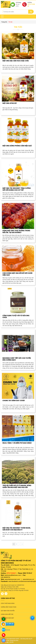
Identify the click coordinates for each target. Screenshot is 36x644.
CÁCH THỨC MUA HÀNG (8, 603)
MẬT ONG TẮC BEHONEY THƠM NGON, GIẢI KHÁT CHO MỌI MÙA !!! (17, 529)
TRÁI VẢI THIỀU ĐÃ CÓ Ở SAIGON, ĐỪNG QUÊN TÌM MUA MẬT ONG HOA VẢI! (17, 486)
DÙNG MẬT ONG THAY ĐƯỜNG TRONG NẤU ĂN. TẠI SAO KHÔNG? (16, 231)
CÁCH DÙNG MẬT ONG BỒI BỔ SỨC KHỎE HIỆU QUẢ (17, 274)
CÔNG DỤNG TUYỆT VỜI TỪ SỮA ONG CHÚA (16, 316)
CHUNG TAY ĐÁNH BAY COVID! (14, 400)
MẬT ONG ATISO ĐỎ (10, 103)
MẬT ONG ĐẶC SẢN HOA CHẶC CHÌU (16, 61)
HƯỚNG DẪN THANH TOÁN (9, 607)
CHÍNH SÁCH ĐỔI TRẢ (7, 614)
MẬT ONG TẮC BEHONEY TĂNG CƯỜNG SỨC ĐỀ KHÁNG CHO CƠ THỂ (17, 189)
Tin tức (10, 22)
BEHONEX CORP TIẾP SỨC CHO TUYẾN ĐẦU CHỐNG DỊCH (17, 359)
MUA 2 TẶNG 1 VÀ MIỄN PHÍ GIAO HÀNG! (17, 443)
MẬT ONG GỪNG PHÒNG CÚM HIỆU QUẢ (17, 146)
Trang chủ (4, 22)
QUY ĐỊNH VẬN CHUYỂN (8, 611)
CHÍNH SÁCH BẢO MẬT (7, 618)
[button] (2, 16)
